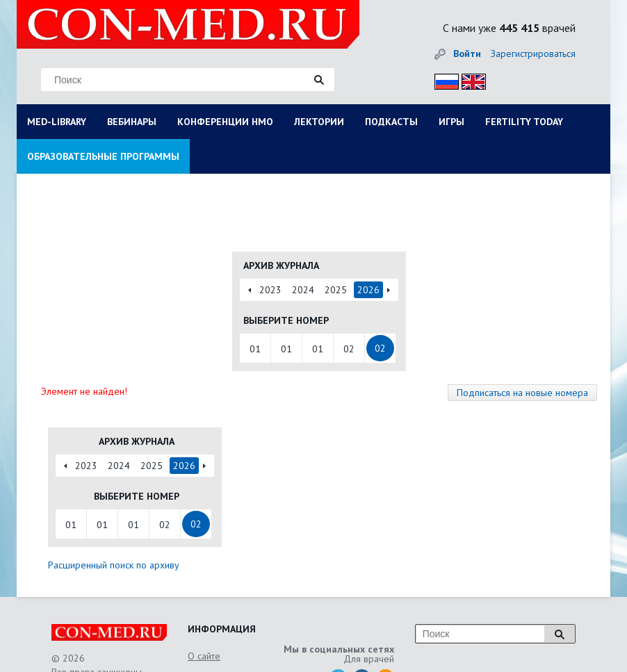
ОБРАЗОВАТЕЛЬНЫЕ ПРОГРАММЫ (103, 156)
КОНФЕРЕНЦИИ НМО (225, 122)
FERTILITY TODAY (524, 122)
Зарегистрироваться (533, 54)
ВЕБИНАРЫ (132, 122)
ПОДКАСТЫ (391, 122)
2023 (270, 290)
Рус (442, 80)
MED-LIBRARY (57, 122)
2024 (303, 290)
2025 (336, 290)
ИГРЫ (451, 122)
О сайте (204, 656)
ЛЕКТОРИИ (319, 122)
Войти (467, 54)
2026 (368, 290)
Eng (470, 80)
